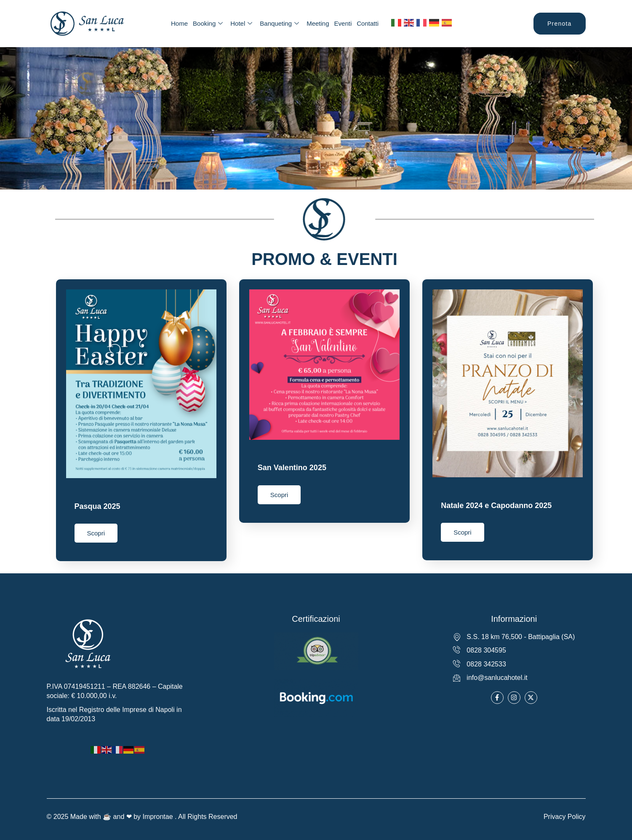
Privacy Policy (565, 815)
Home (179, 23)
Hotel (241, 24)
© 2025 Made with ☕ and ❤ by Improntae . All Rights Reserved (142, 815)
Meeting (318, 23)
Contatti (368, 23)
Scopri (96, 533)
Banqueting (279, 24)
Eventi (343, 23)
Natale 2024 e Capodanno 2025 (496, 506)
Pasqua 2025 (97, 506)
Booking (208, 24)
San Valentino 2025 (292, 468)
